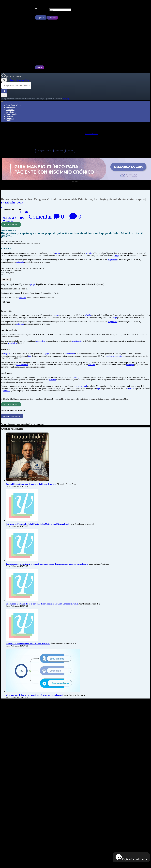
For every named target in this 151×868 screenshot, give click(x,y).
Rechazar (59, 151)
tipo (30, 356)
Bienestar (10, 116)
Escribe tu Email (42, 10)
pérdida (89, 253)
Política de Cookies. (91, 134)
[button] (20, 210)
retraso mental (22, 365)
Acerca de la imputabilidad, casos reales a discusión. (28, 644)
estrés (58, 253)
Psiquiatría (10, 110)
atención (52, 380)
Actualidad (10, 107)
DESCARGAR (11, 224)
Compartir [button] (9, 210)
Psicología (10, 112)
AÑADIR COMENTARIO (12, 416)
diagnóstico (112, 260)
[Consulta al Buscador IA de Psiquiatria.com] (16, 86)
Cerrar (40, 67)
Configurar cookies (44, 151)
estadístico (13, 343)
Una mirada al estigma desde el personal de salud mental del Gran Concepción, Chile (42, 604)
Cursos (9, 121)
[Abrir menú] (2, 102)
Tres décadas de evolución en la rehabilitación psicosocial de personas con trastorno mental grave (47, 564)
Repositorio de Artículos (16, 199)
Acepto (70, 151)
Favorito (8, 221)
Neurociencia (11, 114)
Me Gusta (10, 218)
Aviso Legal (66, 99)
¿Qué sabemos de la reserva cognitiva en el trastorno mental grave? (35, 695)
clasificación (77, 341)
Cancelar (52, 18)
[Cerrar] (36, 8)
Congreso (10, 119)
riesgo (117, 256)
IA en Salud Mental (14, 105)
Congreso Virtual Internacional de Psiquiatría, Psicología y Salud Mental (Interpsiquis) (90, 199)
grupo (33, 284)
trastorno (23, 298)
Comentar (47, 217)
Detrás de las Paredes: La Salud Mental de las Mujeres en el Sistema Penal (37, 524)
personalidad (70, 354)
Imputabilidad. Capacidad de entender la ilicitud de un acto (31, 484)
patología (20, 262)
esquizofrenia (111, 356)
